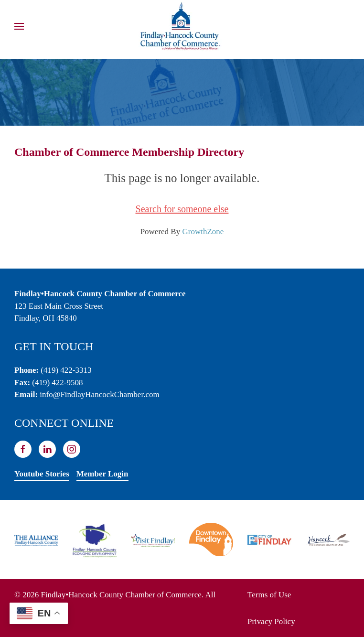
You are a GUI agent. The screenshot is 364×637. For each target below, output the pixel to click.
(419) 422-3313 (66, 370)
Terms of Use (269, 595)
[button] (19, 26)
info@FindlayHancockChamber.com (99, 394)
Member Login (102, 474)
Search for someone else (182, 209)
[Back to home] (182, 26)
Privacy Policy (271, 621)
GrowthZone (203, 232)
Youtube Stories (42, 474)
